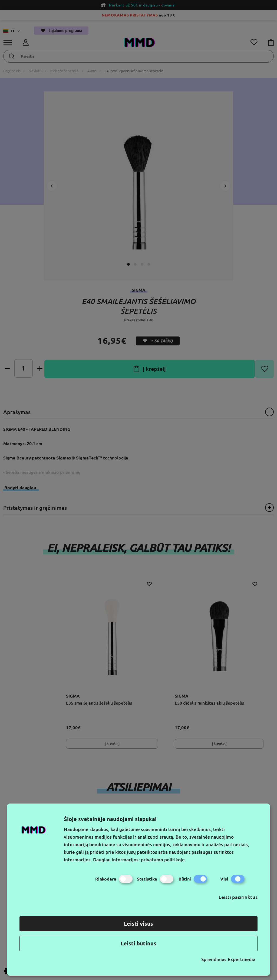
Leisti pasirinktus (238, 897)
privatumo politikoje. (164, 860)
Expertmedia (242, 959)
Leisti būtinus (138, 943)
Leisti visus (138, 924)
